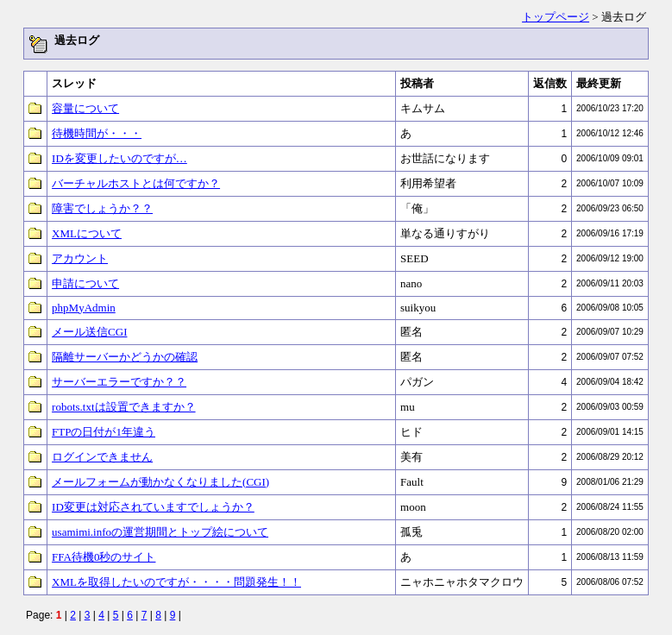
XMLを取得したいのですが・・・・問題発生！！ (176, 582)
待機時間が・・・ (97, 133)
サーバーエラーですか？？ (119, 382)
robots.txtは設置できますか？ (123, 407)
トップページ (556, 17)
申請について (85, 283)
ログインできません (102, 457)
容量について (85, 108)
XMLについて (87, 233)
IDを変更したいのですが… (119, 158)
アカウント (80, 258)
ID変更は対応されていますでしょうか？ (153, 507)
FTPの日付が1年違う (104, 432)
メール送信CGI (89, 332)
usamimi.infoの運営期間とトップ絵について (160, 532)
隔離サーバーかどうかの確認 (125, 357)
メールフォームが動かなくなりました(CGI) (160, 482)
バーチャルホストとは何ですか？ (136, 183)
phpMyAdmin (84, 308)
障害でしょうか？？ (102, 208)
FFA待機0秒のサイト (104, 557)
